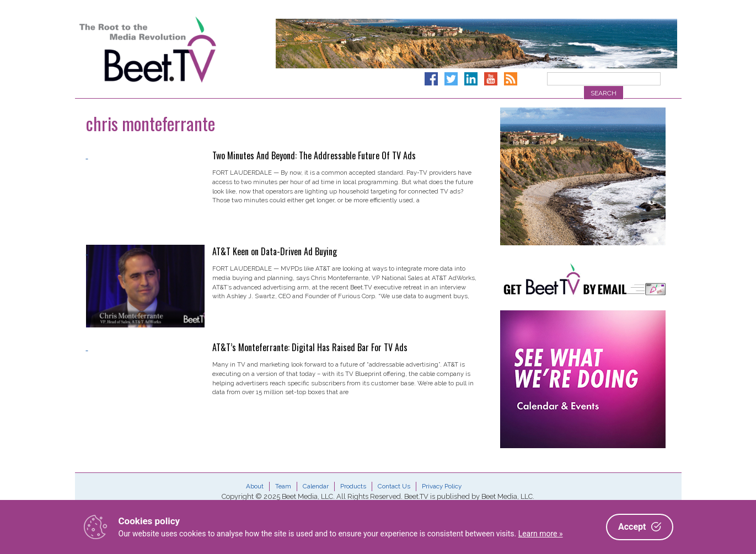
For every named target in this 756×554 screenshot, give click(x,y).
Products (353, 486)
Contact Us (394, 486)
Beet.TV (176, 50)
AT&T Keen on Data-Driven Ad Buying (275, 251)
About (255, 486)
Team (283, 486)
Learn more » (541, 534)
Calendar (316, 486)
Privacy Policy (442, 486)
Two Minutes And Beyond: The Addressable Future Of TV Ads (314, 155)
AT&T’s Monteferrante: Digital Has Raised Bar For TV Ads (310, 347)
